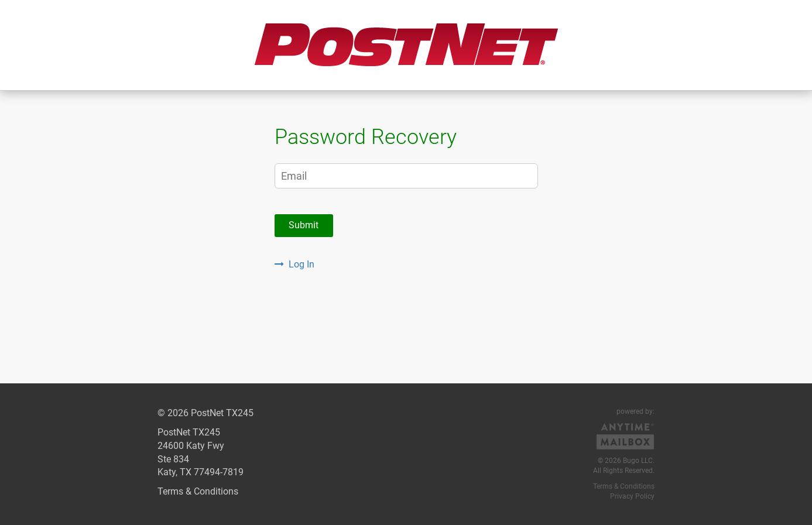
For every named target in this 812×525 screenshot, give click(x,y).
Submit (304, 225)
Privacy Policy (632, 496)
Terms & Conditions (198, 491)
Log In (294, 264)
